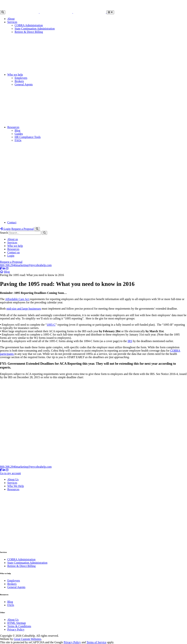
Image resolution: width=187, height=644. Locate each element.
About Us (13, 479)
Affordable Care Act (17, 299)
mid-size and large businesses (24, 309)
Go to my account (10, 473)
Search (4, 233)
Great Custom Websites (27, 639)
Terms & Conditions (19, 626)
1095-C (51, 325)
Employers (21, 78)
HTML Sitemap (17, 623)
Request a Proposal (23, 229)
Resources (13, 127)
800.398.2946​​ (8, 265)
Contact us (14, 252)
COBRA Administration (29, 25)
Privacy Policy (16, 629)
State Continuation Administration (35, 29)
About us (13, 239)
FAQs (18, 140)
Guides (19, 134)
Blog (17, 130)
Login (5, 229)
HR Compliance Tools (28, 137)
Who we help (15, 75)
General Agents (24, 84)
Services (12, 22)
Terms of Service (96, 642)
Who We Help (16, 486)
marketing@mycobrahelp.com (34, 265)
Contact (12, 222)
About (11, 19)
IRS (130, 341)
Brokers (19, 81)
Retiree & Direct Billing (29, 32)
